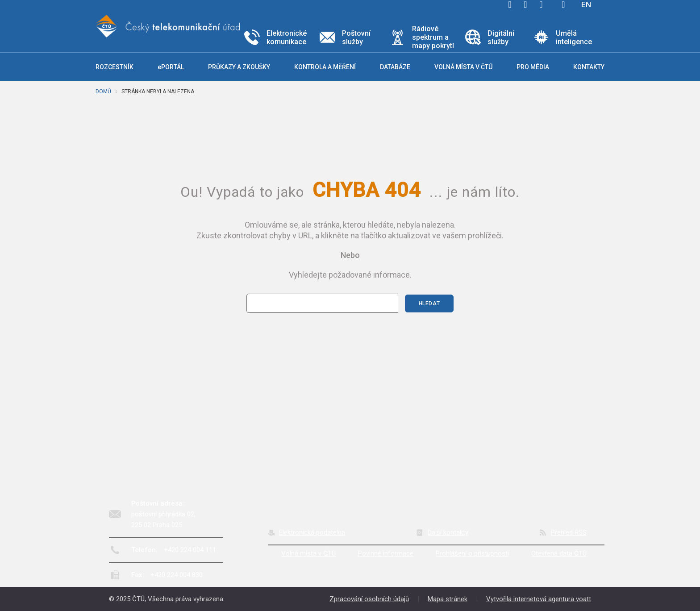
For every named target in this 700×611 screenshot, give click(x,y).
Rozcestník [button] (115, 67)
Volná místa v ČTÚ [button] (463, 67)
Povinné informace (386, 553)
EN (586, 4)
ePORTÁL (171, 67)
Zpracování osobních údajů (369, 599)
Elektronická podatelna (312, 532)
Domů (103, 91)
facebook (510, 4)
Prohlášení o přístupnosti (472, 553)
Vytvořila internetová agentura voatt (539, 599)
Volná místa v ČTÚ (308, 553)
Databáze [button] (395, 67)
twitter (525, 4)
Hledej (563, 4)
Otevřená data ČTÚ (559, 553)
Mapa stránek (448, 599)
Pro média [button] (533, 67)
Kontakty (589, 67)
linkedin (541, 4)
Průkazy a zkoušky (239, 67)
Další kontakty (448, 532)
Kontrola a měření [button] (325, 67)
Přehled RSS (569, 532)
